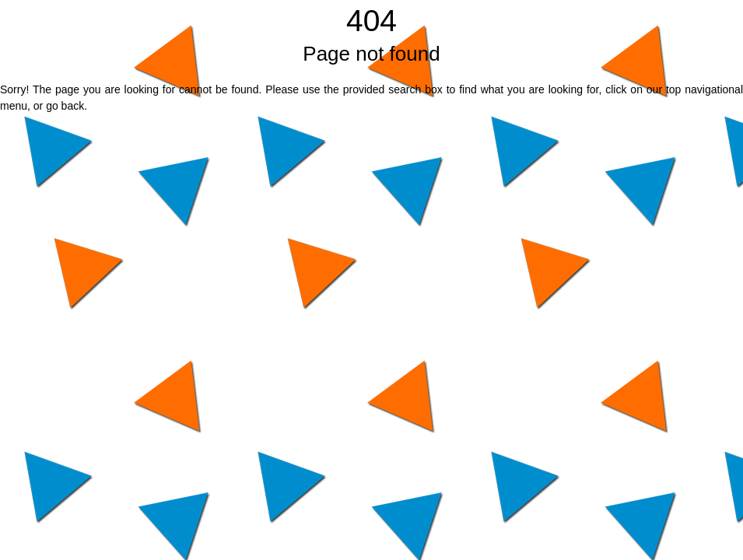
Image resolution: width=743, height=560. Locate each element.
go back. (67, 106)
